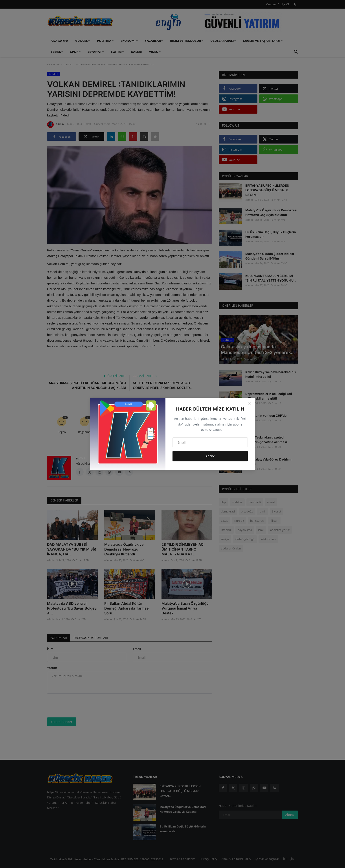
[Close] (250, 403)
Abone (210, 456)
